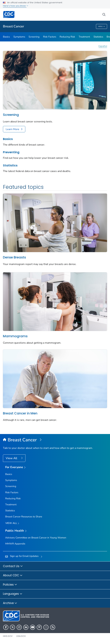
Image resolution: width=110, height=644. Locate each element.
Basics (6, 37)
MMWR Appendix (15, 544)
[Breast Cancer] (55, 440)
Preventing (11, 152)
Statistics (98, 37)
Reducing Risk (67, 37)
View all (12, 523)
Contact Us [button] (13, 566)
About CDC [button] (13, 575)
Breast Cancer (13, 26)
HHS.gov (8, 636)
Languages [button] (13, 594)
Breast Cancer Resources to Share (24, 517)
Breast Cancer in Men (20, 413)
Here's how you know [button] (16, 6)
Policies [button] (10, 585)
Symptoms (19, 37)
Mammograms (15, 336)
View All (12, 458)
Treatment (84, 37)
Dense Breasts (14, 257)
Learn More (12, 129)
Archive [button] (10, 603)
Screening (34, 37)
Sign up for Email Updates (24, 556)
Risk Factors (50, 37)
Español (103, 46)
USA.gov (21, 636)
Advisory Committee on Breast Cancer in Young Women (36, 538)
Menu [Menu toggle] (102, 27)
